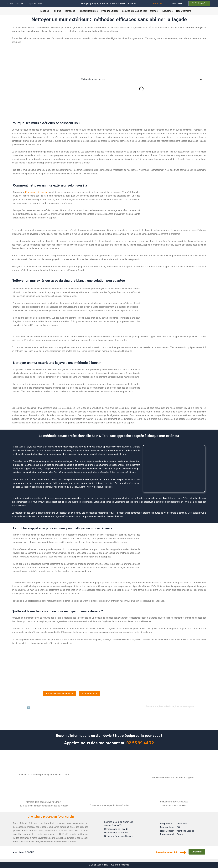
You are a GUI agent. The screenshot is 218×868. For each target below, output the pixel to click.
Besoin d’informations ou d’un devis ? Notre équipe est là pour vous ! (109, 736)
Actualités (167, 11)
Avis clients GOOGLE (23, 853)
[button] (201, 79)
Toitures (57, 11)
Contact (154, 11)
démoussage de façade (36, 192)
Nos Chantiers (184, 11)
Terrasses (70, 11)
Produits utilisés (110, 11)
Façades (44, 11)
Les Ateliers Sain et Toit (134, 11)
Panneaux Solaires (88, 11)
